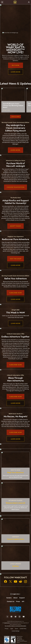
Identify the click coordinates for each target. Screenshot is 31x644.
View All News (15, 117)
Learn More (16, 72)
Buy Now (15, 65)
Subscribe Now (15, 293)
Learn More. (15, 150)
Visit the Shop (16, 259)
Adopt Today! (15, 226)
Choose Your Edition (15, 187)
